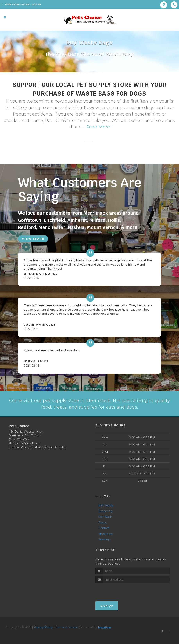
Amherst (77, 220)
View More (33, 239)
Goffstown (30, 220)
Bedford (27, 227)
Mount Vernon (103, 227)
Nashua (76, 227)
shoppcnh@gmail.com (24, 443)
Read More (98, 127)
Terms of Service (67, 627)
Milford (97, 220)
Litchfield (54, 220)
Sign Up (107, 606)
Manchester (52, 227)
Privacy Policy (43, 627)
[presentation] (116, 590)
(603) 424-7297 (19, 440)
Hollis (114, 220)
